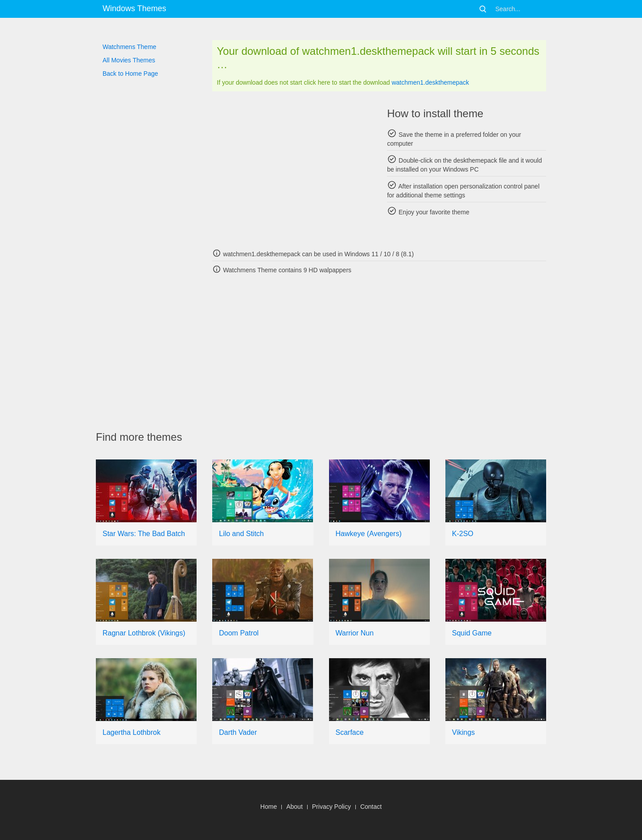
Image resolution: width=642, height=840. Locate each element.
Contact (371, 807)
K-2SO (463, 534)
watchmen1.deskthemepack (430, 82)
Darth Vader (238, 732)
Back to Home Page (130, 74)
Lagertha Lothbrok (132, 732)
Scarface (350, 732)
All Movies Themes (129, 60)
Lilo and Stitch (241, 534)
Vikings (463, 732)
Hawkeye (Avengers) (369, 534)
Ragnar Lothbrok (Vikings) (144, 633)
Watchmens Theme (130, 47)
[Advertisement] (292, 169)
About (294, 807)
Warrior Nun (355, 633)
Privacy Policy (331, 807)
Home (269, 807)
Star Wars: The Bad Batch (144, 534)
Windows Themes (134, 8)
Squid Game (472, 633)
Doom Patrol (239, 633)
